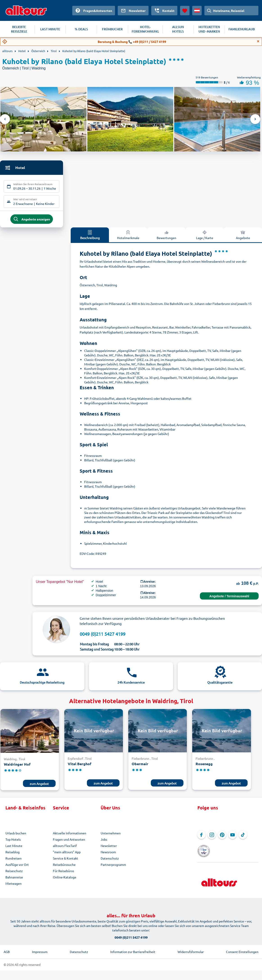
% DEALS (81, 29)
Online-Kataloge (65, 879)
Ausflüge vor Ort (17, 867)
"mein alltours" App (67, 854)
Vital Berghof (80, 766)
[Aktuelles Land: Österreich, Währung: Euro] (197, 11)
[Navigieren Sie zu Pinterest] (222, 837)
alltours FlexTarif (65, 848)
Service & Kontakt (65, 860)
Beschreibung (90, 237)
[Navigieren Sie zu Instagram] (212, 837)
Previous (5, 119)
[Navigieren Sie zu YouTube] (233, 837)
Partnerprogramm (113, 867)
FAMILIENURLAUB (242, 29)
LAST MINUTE (50, 29)
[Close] (258, 41)
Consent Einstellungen (242, 948)
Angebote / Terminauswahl (229, 598)
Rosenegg (204, 766)
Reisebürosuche (64, 867)
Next (255, 119)
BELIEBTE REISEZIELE (19, 29)
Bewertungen (166, 237)
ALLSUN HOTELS (178, 29)
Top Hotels (13, 841)
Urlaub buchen (16, 835)
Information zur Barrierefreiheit (133, 948)
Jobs (104, 841)
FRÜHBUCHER (112, 29)
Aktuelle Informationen (70, 835)
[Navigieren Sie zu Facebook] (201, 837)
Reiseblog (12, 854)
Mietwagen (14, 885)
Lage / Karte (205, 237)
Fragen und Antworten (69, 841)
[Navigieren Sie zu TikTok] (243, 837)
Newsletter (109, 848)
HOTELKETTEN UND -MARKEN (209, 29)
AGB (7, 948)
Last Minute (14, 848)
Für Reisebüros (63, 873)
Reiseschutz (14, 873)
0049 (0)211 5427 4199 (103, 636)
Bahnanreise (14, 879)
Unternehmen (111, 835)
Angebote (243, 237)
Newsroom (108, 854)
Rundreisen (14, 860)
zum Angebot (39, 786)
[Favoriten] (185, 11)
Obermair (140, 766)
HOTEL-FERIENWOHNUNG (145, 29)
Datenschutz (110, 860)
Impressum (40, 948)
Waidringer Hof (17, 766)
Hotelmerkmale (128, 237)
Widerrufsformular (191, 948)
